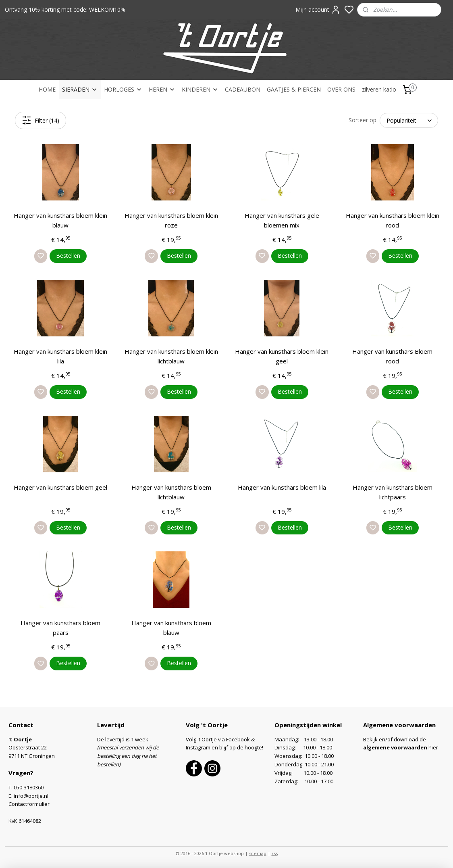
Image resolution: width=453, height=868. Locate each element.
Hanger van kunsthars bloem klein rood (393, 220)
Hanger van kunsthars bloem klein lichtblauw (171, 356)
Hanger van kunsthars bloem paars (60, 628)
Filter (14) (41, 120)
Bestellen (68, 256)
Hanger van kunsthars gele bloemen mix (282, 220)
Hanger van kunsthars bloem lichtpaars (393, 492)
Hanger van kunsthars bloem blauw (171, 628)
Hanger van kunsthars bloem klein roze (171, 220)
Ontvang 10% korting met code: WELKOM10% (65, 9)
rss (275, 853)
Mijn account (318, 10)
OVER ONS (341, 89)
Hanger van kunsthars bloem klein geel (282, 356)
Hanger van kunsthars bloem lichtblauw (171, 492)
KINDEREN (200, 89)
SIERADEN (80, 89)
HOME (47, 89)
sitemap (258, 853)
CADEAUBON (243, 89)
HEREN (162, 89)
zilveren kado (379, 89)
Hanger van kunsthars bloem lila (282, 487)
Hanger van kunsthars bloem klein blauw (60, 220)
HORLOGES (123, 89)
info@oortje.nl (31, 796)
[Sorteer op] (409, 120)
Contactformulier (29, 804)
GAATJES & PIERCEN (294, 89)
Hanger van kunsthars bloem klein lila (60, 356)
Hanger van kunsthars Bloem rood (392, 356)
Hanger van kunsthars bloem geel (60, 487)
